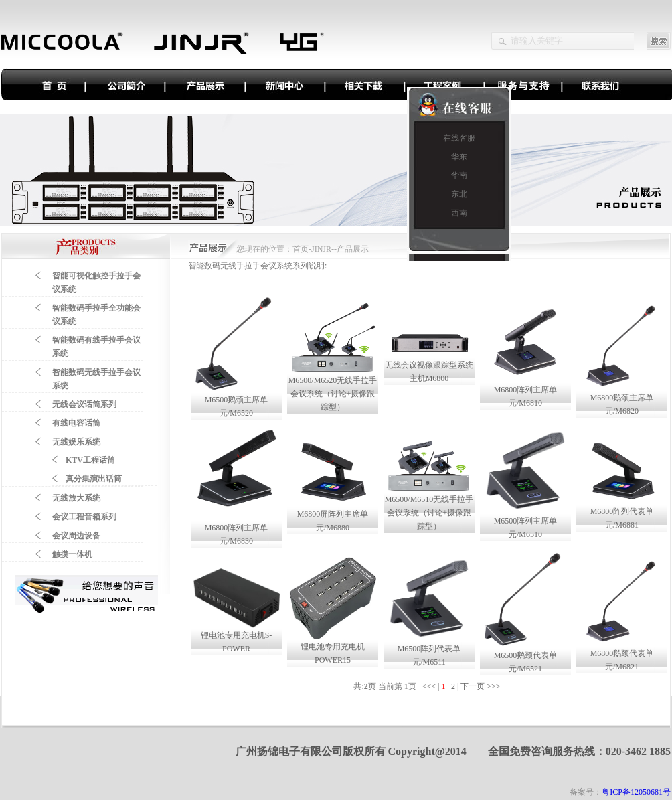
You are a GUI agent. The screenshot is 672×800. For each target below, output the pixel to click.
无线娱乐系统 (76, 442)
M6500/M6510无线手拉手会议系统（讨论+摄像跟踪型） (429, 513)
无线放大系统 (76, 498)
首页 (301, 249)
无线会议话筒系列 (84, 404)
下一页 (473, 686)
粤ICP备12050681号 (636, 792)
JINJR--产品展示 (340, 249)
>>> (494, 686)
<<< (430, 686)
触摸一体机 (72, 554)
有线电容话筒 (76, 423)
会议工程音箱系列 (84, 517)
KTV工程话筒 (90, 460)
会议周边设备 (76, 536)
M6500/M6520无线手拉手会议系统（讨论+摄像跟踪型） (333, 394)
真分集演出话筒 (94, 479)
